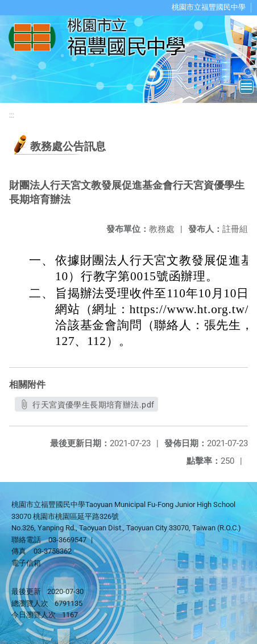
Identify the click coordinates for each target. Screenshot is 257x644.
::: (12, 115)
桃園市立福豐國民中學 (209, 7)
